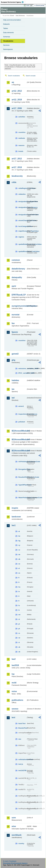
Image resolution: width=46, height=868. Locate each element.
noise (14, 691)
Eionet (12, 16)
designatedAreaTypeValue (22, 201)
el (19, 568)
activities (22, 117)
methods (22, 138)
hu (19, 587)
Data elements (8, 33)
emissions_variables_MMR (22, 368)
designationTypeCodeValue (22, 215)
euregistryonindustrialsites (19, 306)
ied (13, 398)
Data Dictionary (20, 16)
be (19, 536)
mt (19, 615)
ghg (13, 360)
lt (19, 601)
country (21, 843)
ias (13, 389)
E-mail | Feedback (10, 861)
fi (19, 578)
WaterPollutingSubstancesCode (22, 498)
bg (19, 541)
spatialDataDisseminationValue (22, 244)
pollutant (22, 422)
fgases (15, 332)
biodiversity (17, 176)
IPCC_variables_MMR (22, 373)
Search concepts (31, 76)
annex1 (21, 406)
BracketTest (22, 728)
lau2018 (15, 665)
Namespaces (8, 49)
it (19, 596)
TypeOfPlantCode (22, 485)
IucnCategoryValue (22, 226)
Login (28, 5)
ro (19, 633)
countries (22, 132)
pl (19, 624)
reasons (21, 145)
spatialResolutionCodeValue (22, 251)
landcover (16, 517)
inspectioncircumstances (22, 414)
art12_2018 (17, 100)
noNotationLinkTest (22, 759)
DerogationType (22, 469)
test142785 (22, 770)
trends (21, 151)
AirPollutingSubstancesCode (22, 462)
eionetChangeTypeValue (22, 220)
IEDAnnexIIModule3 (19, 440)
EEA (13, 2)
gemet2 (15, 354)
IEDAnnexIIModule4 (19, 451)
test (13, 717)
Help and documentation (12, 20)
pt (19, 629)
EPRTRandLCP (19, 295)
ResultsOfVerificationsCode (22, 477)
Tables (6, 28)
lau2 (14, 659)
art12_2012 (17, 91)
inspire (15, 508)
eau (20, 739)
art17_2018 (17, 167)
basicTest (22, 723)
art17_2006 (17, 108)
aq (13, 82)
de (19, 554)
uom (14, 818)
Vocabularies (8, 41)
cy (19, 545)
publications (17, 700)
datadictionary (18, 269)
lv (19, 610)
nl (19, 619)
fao (13, 323)
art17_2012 (17, 159)
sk (19, 647)
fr (19, 582)
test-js (21, 764)
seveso (15, 709)
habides (15, 380)
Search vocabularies (14, 76)
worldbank (17, 835)
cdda (14, 182)
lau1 (14, 525)
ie (19, 591)
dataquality (17, 277)
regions (21, 237)
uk (19, 652)
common (16, 260)
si (19, 642)
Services (6, 45)
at (19, 531)
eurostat (16, 315)
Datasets (6, 24)
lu (19, 605)
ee (19, 564)
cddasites (22, 194)
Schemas (7, 37)
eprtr (14, 286)
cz (19, 550)
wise (14, 826)
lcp (13, 674)
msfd (14, 683)
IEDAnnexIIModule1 (19, 431)
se (19, 638)
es (19, 573)
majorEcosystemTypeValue (22, 231)
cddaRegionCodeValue (22, 188)
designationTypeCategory (22, 207)
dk (19, 559)
